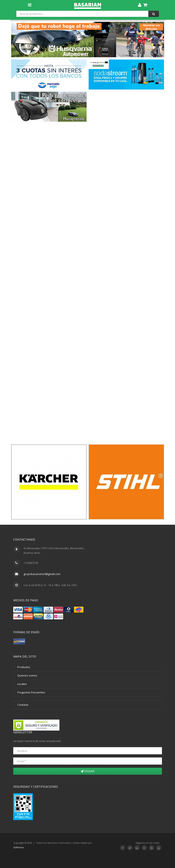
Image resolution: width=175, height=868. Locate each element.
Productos (24, 667)
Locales (22, 684)
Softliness (18, 847)
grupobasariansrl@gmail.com (42, 574)
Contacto (23, 705)
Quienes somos (27, 675)
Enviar (87, 771)
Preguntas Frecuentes (31, 692)
